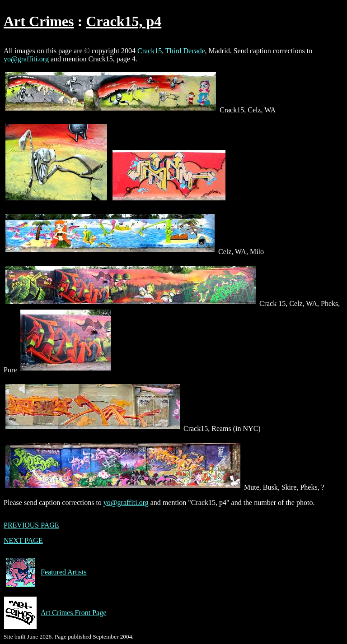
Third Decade (185, 51)
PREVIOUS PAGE (31, 525)
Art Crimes (39, 21)
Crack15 (150, 51)
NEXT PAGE (23, 540)
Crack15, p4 (124, 21)
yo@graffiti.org (26, 59)
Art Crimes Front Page (55, 613)
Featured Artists (45, 572)
